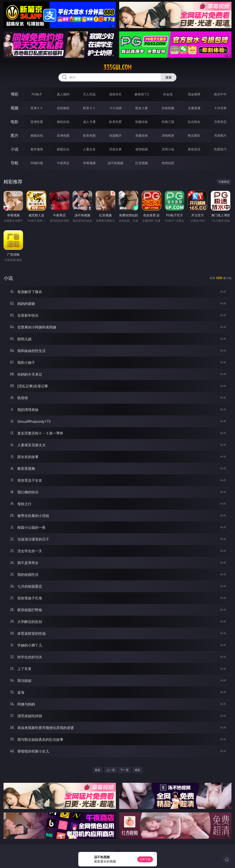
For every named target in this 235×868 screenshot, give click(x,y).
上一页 (111, 770)
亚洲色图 (63, 135)
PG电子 (37, 94)
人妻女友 (89, 149)
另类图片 (220, 135)
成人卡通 (89, 122)
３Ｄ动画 (115, 108)
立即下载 (145, 859)
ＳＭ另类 (220, 108)
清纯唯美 (168, 135)
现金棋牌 (194, 94)
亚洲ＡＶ (37, 108)
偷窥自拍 (37, 135)
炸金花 (168, 94)
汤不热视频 (115, 163)
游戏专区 (115, 94)
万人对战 (89, 94)
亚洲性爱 (37, 122)
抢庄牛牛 (220, 94)
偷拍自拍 (63, 122)
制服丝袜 (142, 122)
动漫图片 (115, 135)
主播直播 (194, 108)
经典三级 (168, 122)
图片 (15, 135)
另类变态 (220, 122)
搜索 (169, 77)
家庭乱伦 (63, 149)
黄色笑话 (194, 149)
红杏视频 (142, 163)
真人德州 (63, 94)
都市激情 (37, 149)
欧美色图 (89, 135)
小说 (15, 149)
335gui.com (118, 67)
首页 (98, 770)
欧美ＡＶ (89, 108)
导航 (15, 163)
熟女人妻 (142, 108)
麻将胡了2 (142, 94)
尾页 (137, 770)
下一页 (124, 770)
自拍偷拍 (63, 108)
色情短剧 (168, 163)
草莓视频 (89, 163)
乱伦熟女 (194, 122)
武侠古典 (115, 149)
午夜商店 (63, 163)
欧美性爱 (115, 122)
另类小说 (168, 149)
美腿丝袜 (142, 135)
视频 (15, 108)
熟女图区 (194, 135)
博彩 (15, 94)
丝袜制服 (168, 108)
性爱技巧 (220, 149)
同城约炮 (37, 163)
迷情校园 (142, 149)
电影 (15, 122)
